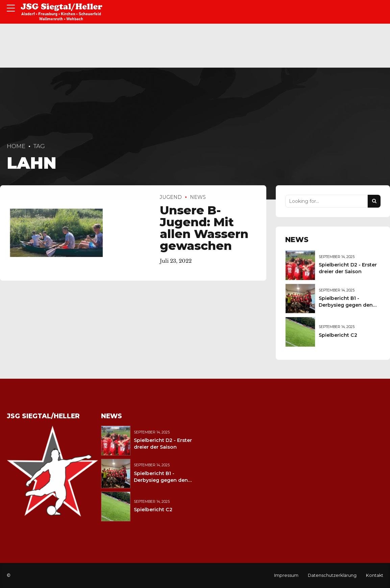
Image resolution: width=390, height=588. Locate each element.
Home (16, 146)
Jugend (171, 197)
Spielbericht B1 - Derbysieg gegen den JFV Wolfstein (346, 305)
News (198, 197)
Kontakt (375, 575)
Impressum (286, 575)
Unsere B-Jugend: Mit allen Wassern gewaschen (204, 228)
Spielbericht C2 (338, 335)
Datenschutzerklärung (332, 575)
